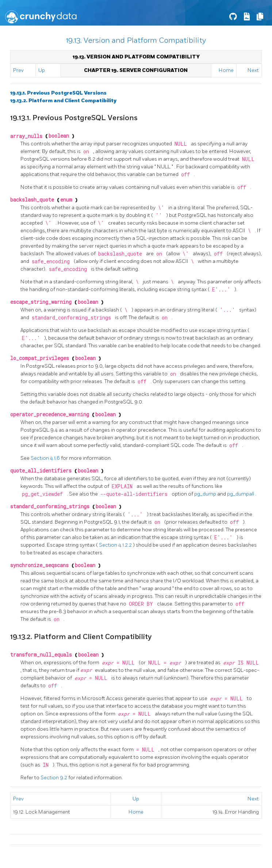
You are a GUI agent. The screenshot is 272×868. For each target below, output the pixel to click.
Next (253, 70)
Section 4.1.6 (46, 458)
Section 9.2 (54, 778)
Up (42, 70)
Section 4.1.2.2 (116, 545)
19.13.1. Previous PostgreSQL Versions (58, 93)
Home (226, 70)
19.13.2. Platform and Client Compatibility (63, 101)
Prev (18, 70)
